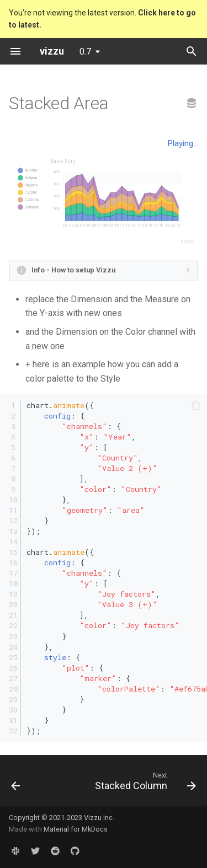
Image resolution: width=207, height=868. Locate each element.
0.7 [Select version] (85, 52)
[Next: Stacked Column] (144, 784)
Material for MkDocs (76, 829)
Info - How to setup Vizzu (73, 270)
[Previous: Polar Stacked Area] (16, 784)
